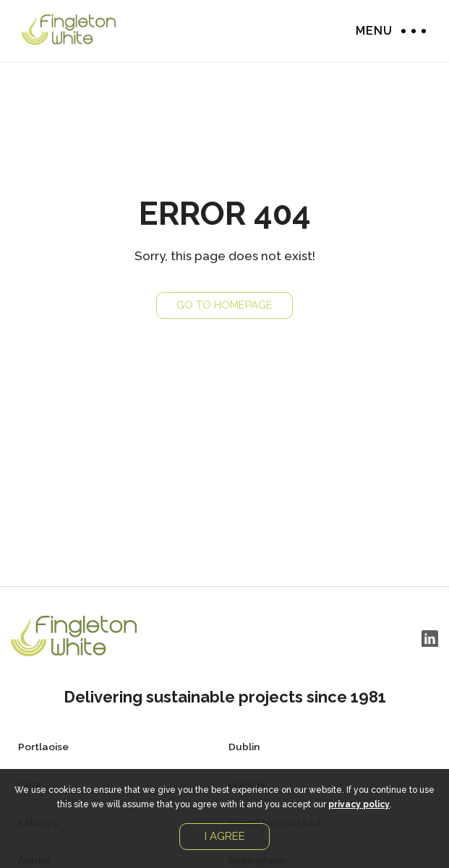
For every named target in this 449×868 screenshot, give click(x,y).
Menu (410, 31)
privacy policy (359, 804)
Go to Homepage (224, 305)
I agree (225, 836)
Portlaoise (43, 747)
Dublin (244, 747)
